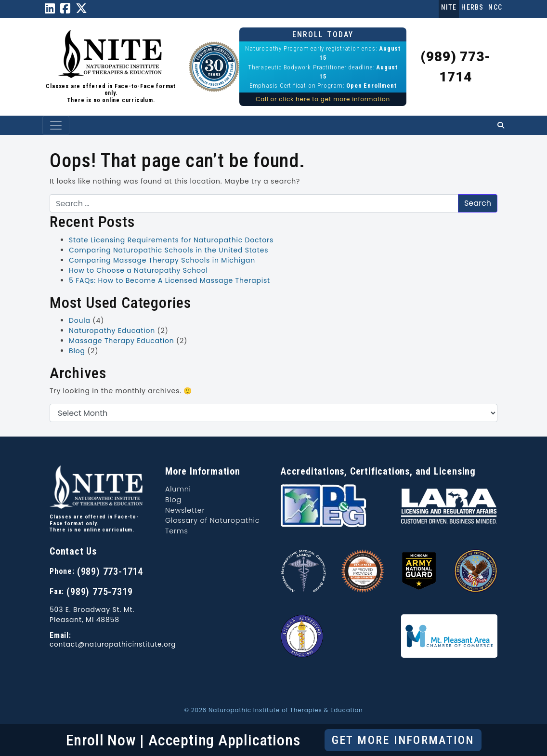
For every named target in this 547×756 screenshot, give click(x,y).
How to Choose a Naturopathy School (138, 270)
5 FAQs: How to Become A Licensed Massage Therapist (169, 280)
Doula (80, 320)
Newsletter (185, 510)
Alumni (178, 489)
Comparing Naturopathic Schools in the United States (169, 250)
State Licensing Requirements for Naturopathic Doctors (171, 240)
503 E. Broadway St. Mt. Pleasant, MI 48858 (92, 615)
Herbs (472, 7)
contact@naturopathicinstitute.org (113, 644)
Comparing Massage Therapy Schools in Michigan (162, 260)
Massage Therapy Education (122, 341)
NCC (495, 7)
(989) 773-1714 (110, 571)
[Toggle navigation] (56, 125)
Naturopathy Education (112, 331)
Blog (77, 351)
